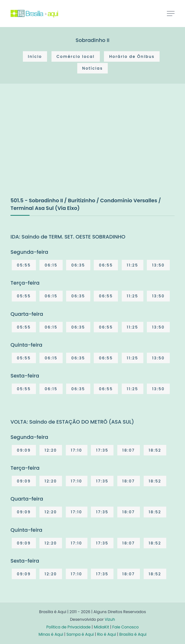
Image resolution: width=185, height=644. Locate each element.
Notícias (93, 68)
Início (35, 56)
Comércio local (76, 56)
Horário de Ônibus (132, 56)
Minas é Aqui (51, 634)
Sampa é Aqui (80, 634)
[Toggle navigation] (171, 13)
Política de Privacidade (69, 627)
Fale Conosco (125, 627)
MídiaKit (101, 627)
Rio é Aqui (106, 634)
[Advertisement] (58, 147)
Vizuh (110, 619)
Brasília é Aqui (133, 634)
